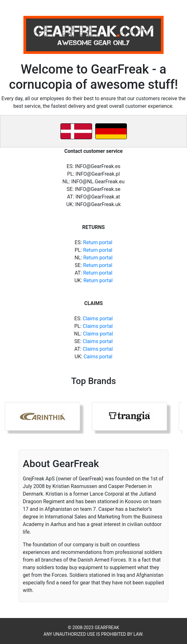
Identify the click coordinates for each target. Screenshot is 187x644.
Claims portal (98, 319)
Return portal (98, 242)
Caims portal (98, 357)
